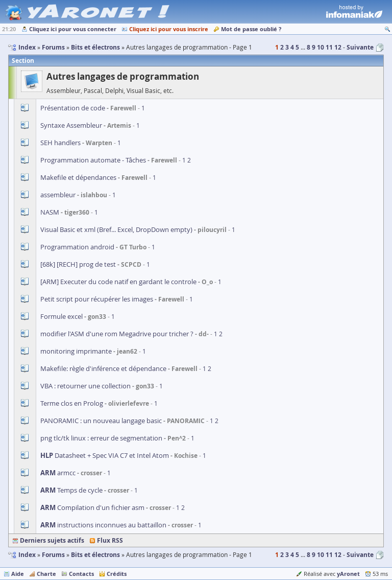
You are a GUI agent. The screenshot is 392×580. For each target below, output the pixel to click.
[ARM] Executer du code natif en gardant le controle (118, 282)
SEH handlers (60, 143)
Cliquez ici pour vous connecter (73, 29)
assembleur (58, 195)
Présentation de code (73, 108)
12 (338, 47)
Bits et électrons (95, 555)
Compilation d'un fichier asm (92, 507)
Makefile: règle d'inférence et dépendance (103, 368)
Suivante (360, 47)
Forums (53, 555)
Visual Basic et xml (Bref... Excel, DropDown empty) (116, 229)
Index (27, 555)
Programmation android (77, 247)
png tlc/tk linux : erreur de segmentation (101, 438)
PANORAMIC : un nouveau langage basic (101, 421)
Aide (18, 574)
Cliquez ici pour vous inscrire (169, 29)
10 (321, 47)
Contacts (81, 574)
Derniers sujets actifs (52, 540)
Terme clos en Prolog (72, 403)
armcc (58, 473)
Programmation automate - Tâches (93, 160)
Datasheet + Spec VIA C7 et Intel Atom (105, 455)
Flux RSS (110, 540)
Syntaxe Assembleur (71, 125)
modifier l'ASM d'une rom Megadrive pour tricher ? (117, 334)
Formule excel (62, 316)
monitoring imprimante (76, 351)
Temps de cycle (71, 490)
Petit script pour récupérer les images (97, 299)
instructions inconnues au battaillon (103, 525)
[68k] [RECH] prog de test (78, 264)
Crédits (117, 574)
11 (329, 47)
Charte (46, 574)
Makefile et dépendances (78, 177)
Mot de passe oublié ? (251, 29)
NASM (51, 212)
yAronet (348, 574)
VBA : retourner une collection (85, 386)
